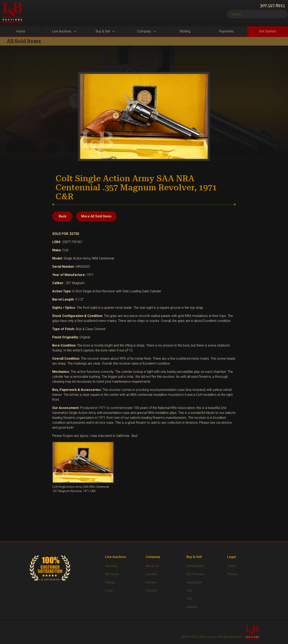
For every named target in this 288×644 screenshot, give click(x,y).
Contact (152, 591)
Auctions (111, 566)
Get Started (195, 566)
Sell (189, 591)
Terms (232, 566)
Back (63, 216)
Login (109, 591)
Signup (110, 582)
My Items (112, 574)
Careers (151, 574)
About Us (152, 566)
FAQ (189, 599)
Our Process (195, 574)
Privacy (232, 574)
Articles (151, 582)
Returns (192, 607)
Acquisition (194, 582)
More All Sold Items (96, 216)
